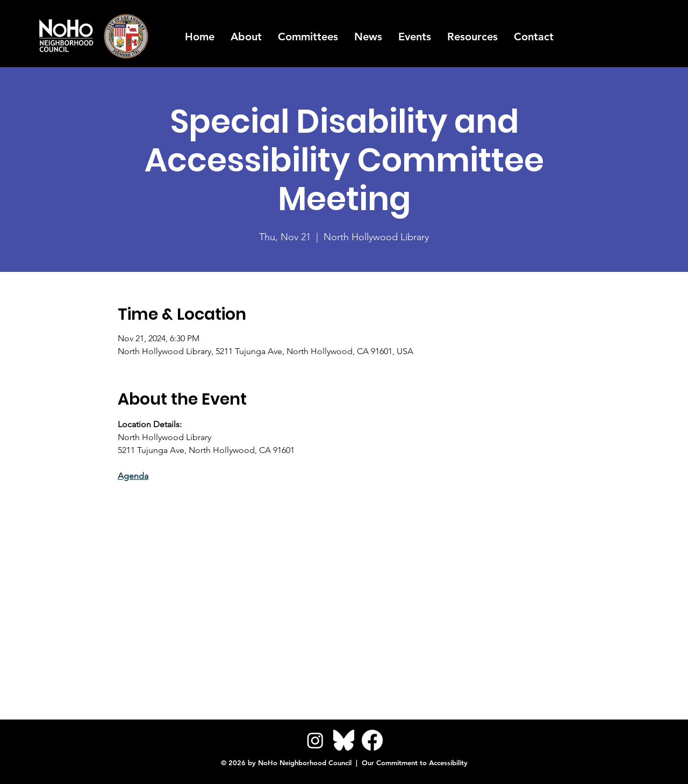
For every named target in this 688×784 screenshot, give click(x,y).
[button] (472, 37)
